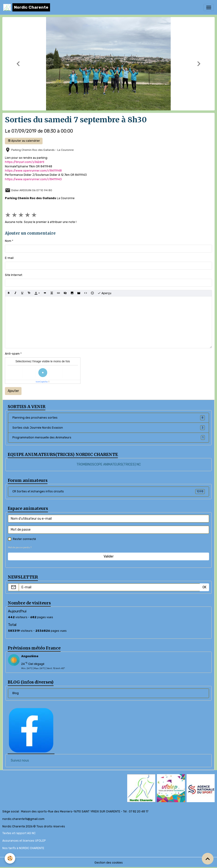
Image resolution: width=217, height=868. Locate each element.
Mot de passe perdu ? (20, 547)
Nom (8, 241)
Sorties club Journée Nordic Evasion (109, 428)
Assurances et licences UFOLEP (24, 841)
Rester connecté (24, 539)
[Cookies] (10, 858)
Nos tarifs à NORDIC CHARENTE (23, 848)
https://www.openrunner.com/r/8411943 (33, 179)
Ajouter (13, 391)
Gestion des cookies (109, 863)
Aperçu (104, 293)
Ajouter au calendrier (24, 141)
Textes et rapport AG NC (19, 833)
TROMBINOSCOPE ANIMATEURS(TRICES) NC (109, 464)
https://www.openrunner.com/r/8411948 (33, 171)
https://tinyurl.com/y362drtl (25, 162)
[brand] (27, 7)
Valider (109, 556)
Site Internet (14, 275)
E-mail (9, 258)
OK (204, 587)
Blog (16, 693)
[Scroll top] (208, 859)
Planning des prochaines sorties (109, 418)
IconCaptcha (42, 382)
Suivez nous (20, 760)
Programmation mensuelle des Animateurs (109, 438)
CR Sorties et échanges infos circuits (109, 491)
